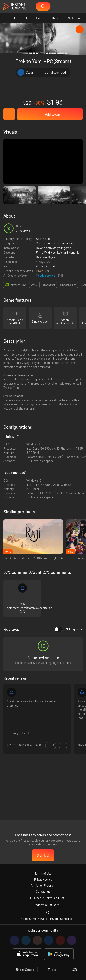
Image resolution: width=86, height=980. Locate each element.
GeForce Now (18, 285)
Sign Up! (43, 855)
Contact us (43, 891)
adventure (49, 285)
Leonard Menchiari (69, 252)
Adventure (53, 266)
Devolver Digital (46, 257)
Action (40, 266)
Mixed (40, 271)
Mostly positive (46, 276)
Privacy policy (43, 879)
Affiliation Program (43, 885)
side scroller (68, 285)
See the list (43, 239)
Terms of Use (43, 873)
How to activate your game (54, 248)
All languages (68, 629)
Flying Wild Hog (46, 252)
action (34, 285)
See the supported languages (55, 243)
